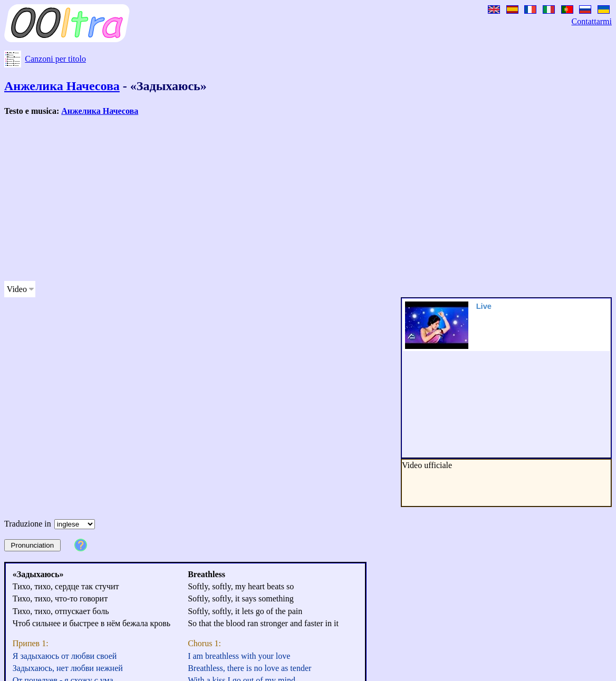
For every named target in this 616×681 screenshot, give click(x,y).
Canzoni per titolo (55, 59)
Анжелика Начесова (62, 86)
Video (17, 289)
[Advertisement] (270, 199)
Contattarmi (592, 21)
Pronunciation (33, 545)
